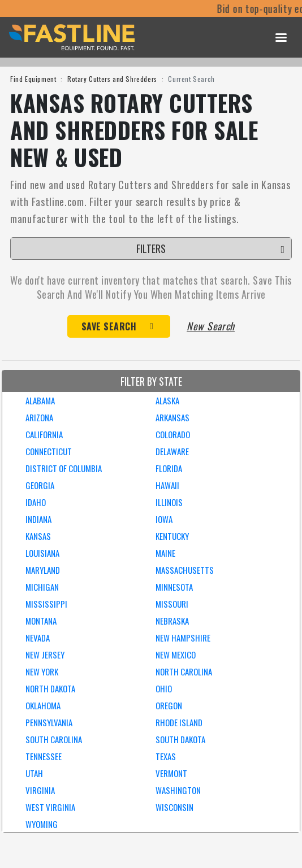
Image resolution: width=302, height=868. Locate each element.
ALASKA (167, 400)
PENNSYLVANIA (49, 722)
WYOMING (42, 824)
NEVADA (38, 638)
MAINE (165, 553)
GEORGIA (40, 485)
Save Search (109, 326)
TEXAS (166, 756)
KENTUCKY (172, 536)
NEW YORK (42, 671)
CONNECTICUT (49, 451)
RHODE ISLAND (179, 722)
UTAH (34, 773)
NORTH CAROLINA (184, 671)
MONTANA (41, 621)
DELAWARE (172, 451)
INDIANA (38, 519)
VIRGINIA (40, 790)
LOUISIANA (42, 553)
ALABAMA (40, 400)
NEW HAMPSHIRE (183, 638)
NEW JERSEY (45, 655)
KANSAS (38, 536)
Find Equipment (33, 79)
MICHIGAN (42, 587)
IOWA (164, 519)
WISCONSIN (174, 807)
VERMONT (171, 773)
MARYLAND (43, 570)
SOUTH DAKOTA (180, 739)
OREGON (169, 705)
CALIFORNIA (44, 434)
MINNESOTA (174, 587)
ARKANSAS (172, 417)
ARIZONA (39, 417)
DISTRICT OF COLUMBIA (64, 468)
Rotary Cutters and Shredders (112, 79)
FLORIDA (169, 468)
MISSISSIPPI (46, 604)
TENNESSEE (44, 756)
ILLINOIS (169, 502)
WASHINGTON (178, 790)
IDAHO (36, 502)
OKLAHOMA (43, 705)
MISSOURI (172, 604)
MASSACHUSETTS (185, 570)
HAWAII (167, 485)
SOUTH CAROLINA (54, 739)
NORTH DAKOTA (50, 688)
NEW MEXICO (176, 655)
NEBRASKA (172, 621)
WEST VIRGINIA (50, 807)
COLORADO (173, 434)
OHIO (164, 688)
